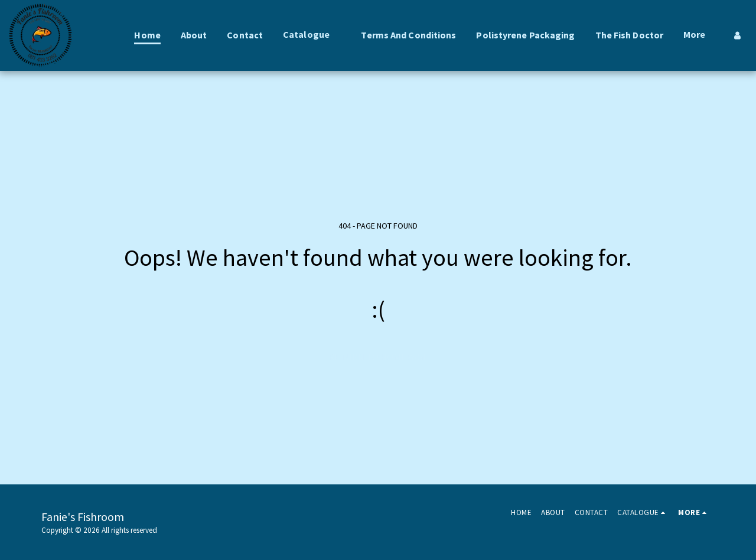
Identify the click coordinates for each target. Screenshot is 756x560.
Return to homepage (378, 357)
